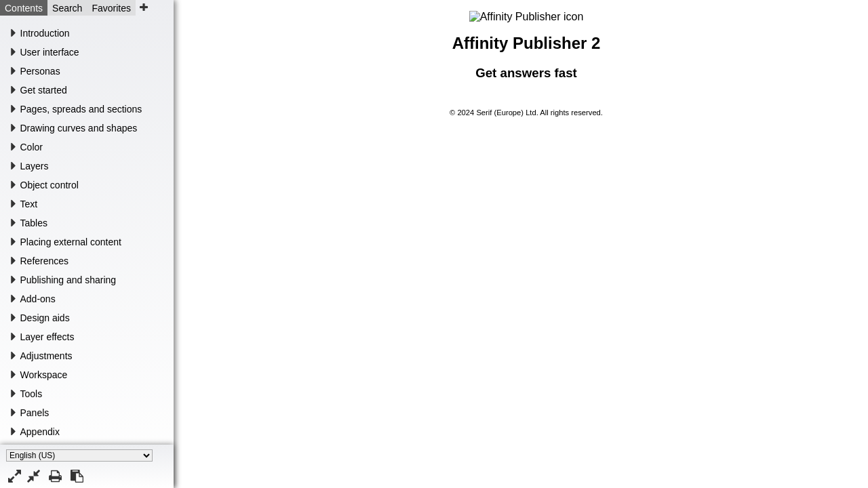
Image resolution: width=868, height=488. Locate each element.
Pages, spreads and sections (81, 109)
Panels (35, 413)
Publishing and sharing (68, 280)
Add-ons (38, 299)
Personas (40, 71)
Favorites (111, 8)
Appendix (40, 432)
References (45, 261)
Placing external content (71, 242)
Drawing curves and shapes (79, 128)
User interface (50, 52)
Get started (44, 90)
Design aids (45, 318)
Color (32, 147)
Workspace (44, 375)
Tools (32, 394)
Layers (35, 166)
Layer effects (47, 337)
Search (67, 8)
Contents (24, 8)
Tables (34, 223)
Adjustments (46, 356)
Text (29, 204)
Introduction (45, 33)
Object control (50, 185)
